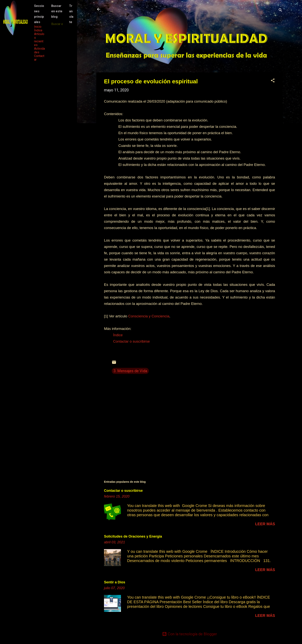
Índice (38, 30)
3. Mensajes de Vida (130, 371)
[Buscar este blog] (57, 24)
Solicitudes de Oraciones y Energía (133, 536)
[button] (273, 81)
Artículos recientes (39, 39)
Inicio (38, 27)
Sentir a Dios (115, 582)
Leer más (265, 524)
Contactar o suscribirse (123, 491)
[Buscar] (280, 10)
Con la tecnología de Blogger (190, 634)
